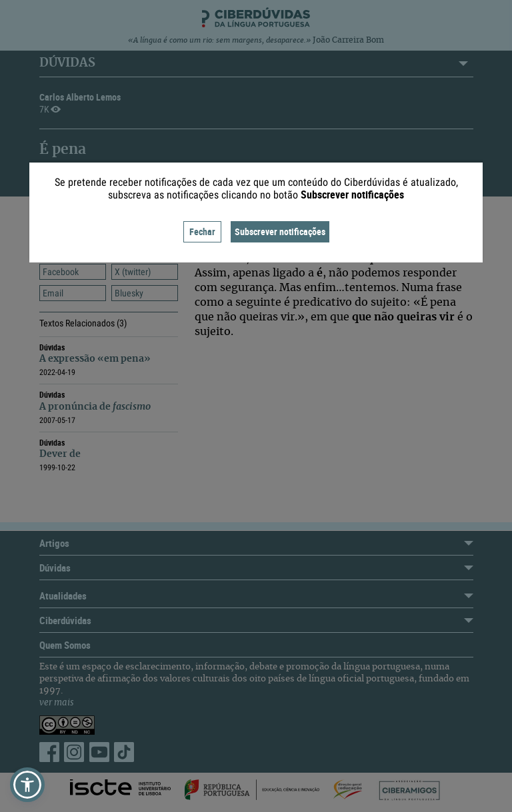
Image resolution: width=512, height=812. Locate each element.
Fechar (202, 231)
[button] (27, 785)
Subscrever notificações (280, 231)
